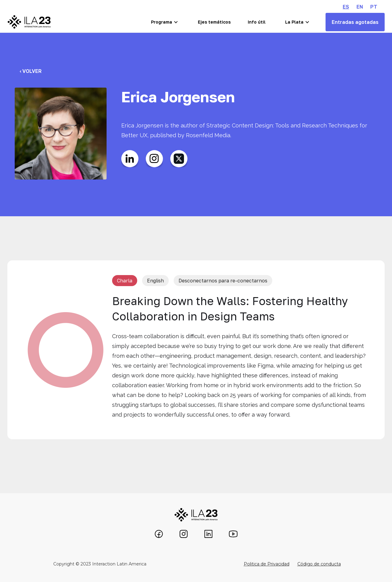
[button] (165, 22)
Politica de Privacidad (267, 564)
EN (360, 7)
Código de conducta (319, 564)
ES (346, 7)
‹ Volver (31, 71)
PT (374, 7)
